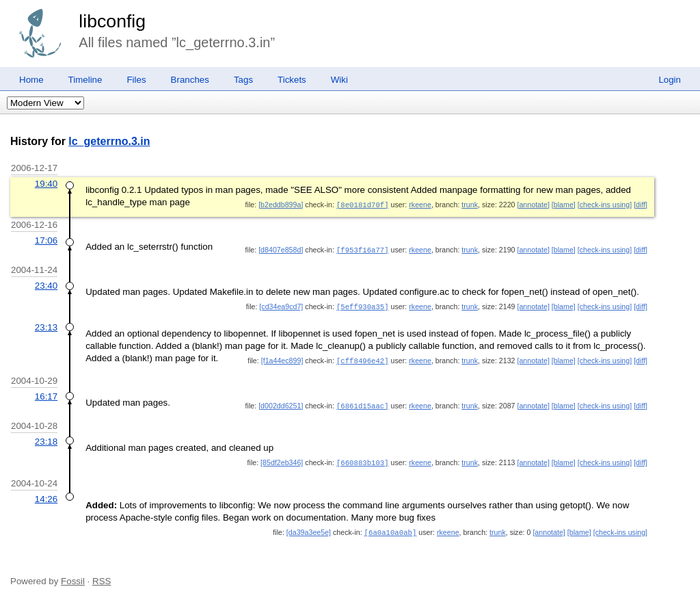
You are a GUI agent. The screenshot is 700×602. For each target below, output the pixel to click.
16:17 (46, 394)
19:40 (46, 184)
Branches (190, 80)
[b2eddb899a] (281, 205)
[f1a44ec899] (282, 358)
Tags (243, 80)
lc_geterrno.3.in (109, 141)
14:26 (46, 495)
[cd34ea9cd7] (281, 305)
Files (136, 80)
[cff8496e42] (363, 358)
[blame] (564, 205)
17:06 (46, 240)
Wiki (339, 80)
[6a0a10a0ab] (391, 528)
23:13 (46, 325)
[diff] (641, 205)
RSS (102, 576)
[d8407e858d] (281, 249)
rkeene (420, 205)
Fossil (73, 576)
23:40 (46, 284)
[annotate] (533, 205)
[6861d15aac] (363, 403)
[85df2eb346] (282, 459)
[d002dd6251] (281, 403)
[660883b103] (363, 459)
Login (670, 80)
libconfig (112, 21)
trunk (470, 205)
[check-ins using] (605, 205)
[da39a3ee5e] (309, 528)
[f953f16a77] (363, 249)
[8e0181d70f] (363, 205)
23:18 (46, 438)
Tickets (292, 80)
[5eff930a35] (363, 305)
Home (31, 80)
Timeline (85, 80)
